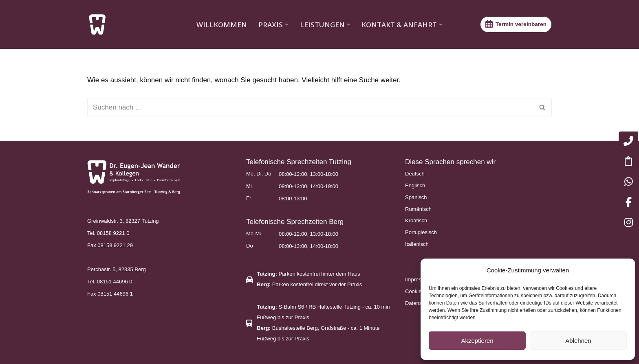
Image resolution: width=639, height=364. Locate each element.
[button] (287, 25)
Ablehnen (578, 341)
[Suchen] (310, 107)
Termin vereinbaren (521, 24)
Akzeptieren (477, 341)
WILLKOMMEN (222, 25)
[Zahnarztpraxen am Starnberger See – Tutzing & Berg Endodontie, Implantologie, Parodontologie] (99, 24)
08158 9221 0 (113, 233)
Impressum (418, 280)
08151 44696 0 (115, 282)
